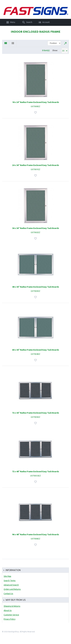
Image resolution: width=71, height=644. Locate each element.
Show (55, 50)
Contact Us (8, 594)
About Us (8, 610)
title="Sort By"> (54, 43)
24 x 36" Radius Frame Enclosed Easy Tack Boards (36, 165)
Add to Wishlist (36, 113)
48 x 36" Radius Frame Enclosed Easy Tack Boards (36, 287)
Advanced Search (11, 585)
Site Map (7, 576)
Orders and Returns (12, 589)
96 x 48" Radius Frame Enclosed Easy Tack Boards (36, 535)
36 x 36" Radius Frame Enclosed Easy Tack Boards (36, 228)
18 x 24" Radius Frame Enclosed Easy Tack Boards (36, 102)
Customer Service (11, 615)
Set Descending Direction (65, 43)
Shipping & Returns (12, 606)
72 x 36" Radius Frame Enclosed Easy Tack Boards (36, 413)
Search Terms (10, 581)
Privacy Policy (10, 619)
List (13, 43)
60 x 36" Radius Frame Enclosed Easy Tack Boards (36, 350)
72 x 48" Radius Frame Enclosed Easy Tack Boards (36, 472)
